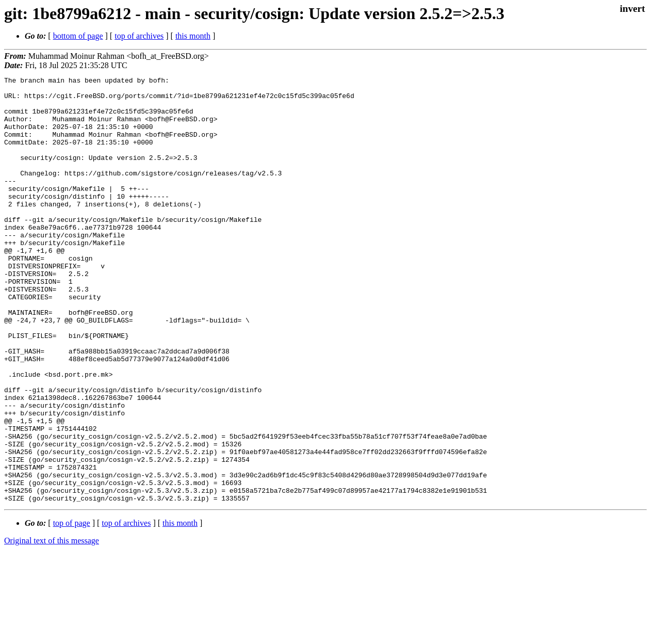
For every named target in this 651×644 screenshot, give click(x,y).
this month (193, 36)
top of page (72, 608)
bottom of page (78, 36)
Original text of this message (52, 626)
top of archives (139, 36)
